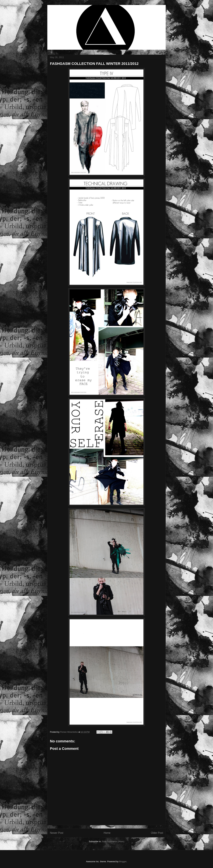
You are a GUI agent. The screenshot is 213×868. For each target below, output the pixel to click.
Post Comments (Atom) (113, 841)
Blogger (123, 861)
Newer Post (57, 833)
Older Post (157, 833)
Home (107, 833)
